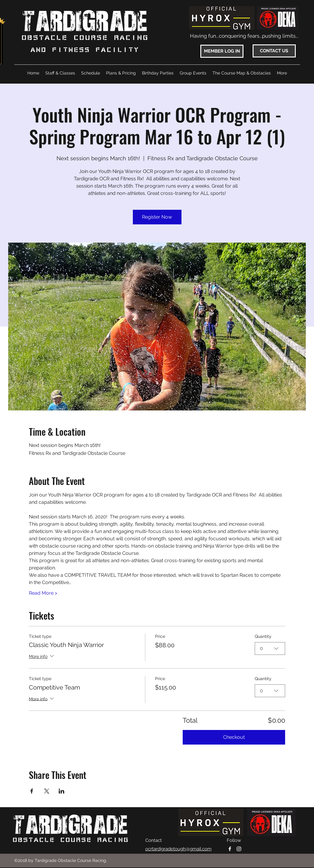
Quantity (263, 636)
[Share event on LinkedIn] (62, 791)
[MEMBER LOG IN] (222, 51)
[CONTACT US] (274, 51)
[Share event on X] (47, 791)
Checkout (234, 737)
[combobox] (270, 648)
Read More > (43, 593)
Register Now (157, 217)
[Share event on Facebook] (32, 791)
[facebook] (230, 849)
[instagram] (239, 849)
